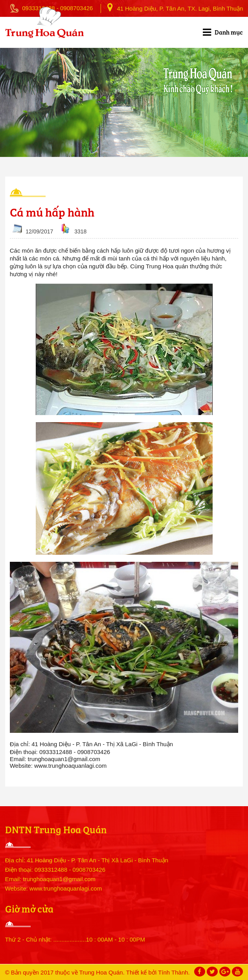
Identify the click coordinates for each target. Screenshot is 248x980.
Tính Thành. (174, 972)
